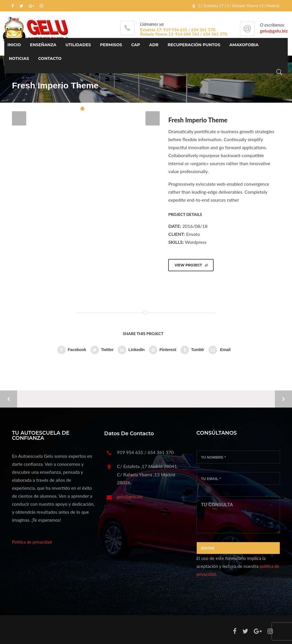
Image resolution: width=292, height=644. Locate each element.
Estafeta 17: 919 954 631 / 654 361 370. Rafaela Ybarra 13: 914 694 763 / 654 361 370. (184, 32)
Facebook (72, 350)
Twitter (102, 350)
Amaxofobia (244, 45)
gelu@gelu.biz (274, 31)
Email (220, 350)
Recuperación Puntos (194, 45)
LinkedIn (131, 350)
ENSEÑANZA (43, 45)
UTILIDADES (78, 45)
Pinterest (163, 350)
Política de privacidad (32, 542)
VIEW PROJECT (191, 265)
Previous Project (9, 399)
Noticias (19, 58)
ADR (154, 45)
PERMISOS (111, 45)
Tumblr (192, 350)
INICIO (14, 45)
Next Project (283, 399)
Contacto (50, 58)
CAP (136, 45)
